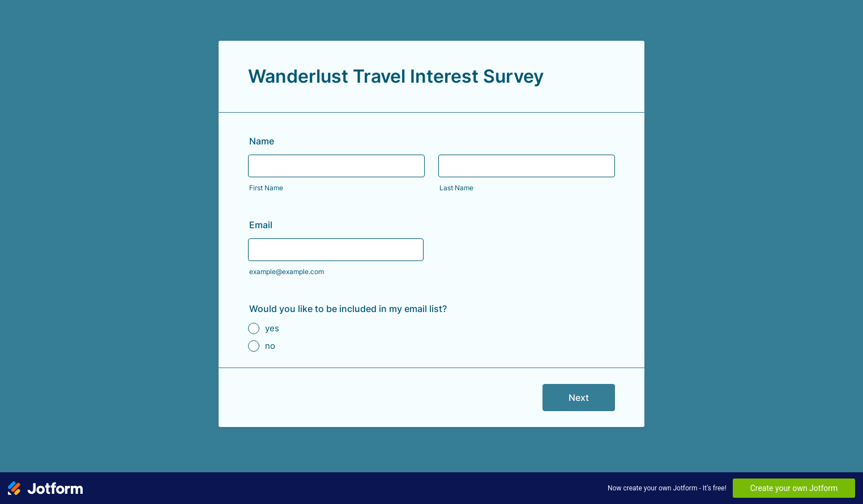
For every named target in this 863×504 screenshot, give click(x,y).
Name (262, 141)
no (270, 346)
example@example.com (287, 272)
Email (261, 225)
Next (579, 398)
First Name (266, 188)
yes (272, 328)
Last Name (456, 188)
